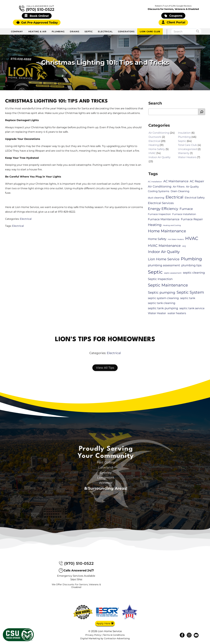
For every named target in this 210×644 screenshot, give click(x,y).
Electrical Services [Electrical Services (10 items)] (161, 203)
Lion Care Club (150, 31)
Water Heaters (187, 157)
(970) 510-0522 (37, 8)
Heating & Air (37, 31)
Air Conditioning (159, 133)
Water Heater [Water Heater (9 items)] (157, 313)
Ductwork (155, 137)
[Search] (199, 32)
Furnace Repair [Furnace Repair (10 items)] (192, 219)
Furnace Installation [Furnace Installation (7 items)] (184, 214)
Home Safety (157, 149)
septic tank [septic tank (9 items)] (188, 298)
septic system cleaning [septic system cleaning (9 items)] (163, 298)
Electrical (105, 31)
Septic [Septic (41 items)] (155, 272)
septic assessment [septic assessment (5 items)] (173, 273)
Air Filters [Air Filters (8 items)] (179, 187)
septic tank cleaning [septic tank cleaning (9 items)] (162, 303)
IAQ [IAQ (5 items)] (184, 246)
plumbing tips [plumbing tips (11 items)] (191, 265)
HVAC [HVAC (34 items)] (192, 238)
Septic (89, 31)
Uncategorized (187, 149)
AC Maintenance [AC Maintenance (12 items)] (176, 181)
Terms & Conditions (114, 635)
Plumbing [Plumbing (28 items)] (191, 259)
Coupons (173, 16)
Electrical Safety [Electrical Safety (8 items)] (195, 198)
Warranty (184, 153)
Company (17, 31)
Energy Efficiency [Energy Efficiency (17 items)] (163, 209)
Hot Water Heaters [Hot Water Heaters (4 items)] (176, 239)
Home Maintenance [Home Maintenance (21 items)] (167, 231)
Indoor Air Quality (160, 157)
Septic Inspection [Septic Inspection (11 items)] (160, 279)
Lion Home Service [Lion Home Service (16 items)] (164, 259)
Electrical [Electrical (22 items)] (174, 197)
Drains (75, 31)
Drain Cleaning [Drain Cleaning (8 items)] (180, 191)
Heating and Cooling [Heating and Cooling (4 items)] (172, 225)
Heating (154, 145)
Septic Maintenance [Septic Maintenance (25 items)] (168, 285)
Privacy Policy (93, 635)
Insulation (184, 133)
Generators (126, 31)
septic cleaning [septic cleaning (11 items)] (194, 273)
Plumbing (58, 31)
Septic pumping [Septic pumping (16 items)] (162, 292)
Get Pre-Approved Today (37, 22)
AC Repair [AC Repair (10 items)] (197, 181)
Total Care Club (187, 145)
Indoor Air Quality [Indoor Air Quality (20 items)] (164, 252)
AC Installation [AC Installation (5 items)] (155, 182)
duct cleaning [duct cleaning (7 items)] (156, 198)
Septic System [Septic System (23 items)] (190, 292)
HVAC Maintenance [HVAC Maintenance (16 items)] (164, 245)
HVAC (152, 153)
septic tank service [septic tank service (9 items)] (192, 308)
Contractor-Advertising (117, 639)
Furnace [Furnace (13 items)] (186, 209)
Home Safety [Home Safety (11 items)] (157, 239)
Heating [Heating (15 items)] (155, 225)
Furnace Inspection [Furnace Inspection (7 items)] (159, 214)
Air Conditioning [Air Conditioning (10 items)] (160, 187)
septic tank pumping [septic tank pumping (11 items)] (163, 308)
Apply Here (105, 623)
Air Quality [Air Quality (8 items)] (192, 187)
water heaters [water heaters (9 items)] (177, 313)
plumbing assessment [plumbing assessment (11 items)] (164, 265)
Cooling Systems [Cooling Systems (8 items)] (159, 191)
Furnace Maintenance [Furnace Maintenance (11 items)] (164, 219)
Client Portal (173, 22)
